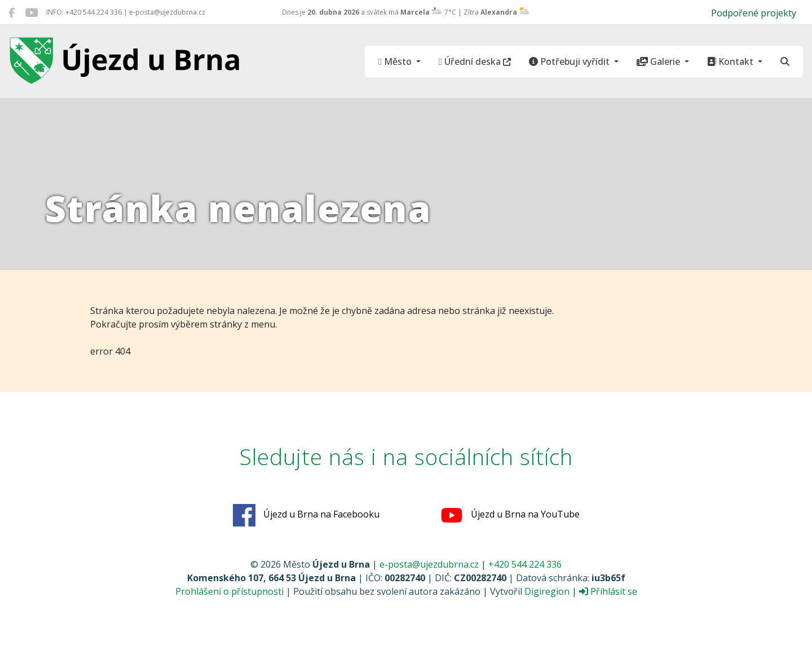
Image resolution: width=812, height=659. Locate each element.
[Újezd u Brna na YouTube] (31, 12)
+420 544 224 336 (525, 564)
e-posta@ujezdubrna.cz (429, 564)
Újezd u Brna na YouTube (510, 515)
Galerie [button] (659, 61)
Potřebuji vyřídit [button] (570, 61)
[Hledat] (785, 61)
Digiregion (547, 591)
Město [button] (396, 61)
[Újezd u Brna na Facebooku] (12, 12)
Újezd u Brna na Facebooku (306, 515)
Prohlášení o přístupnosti (230, 591)
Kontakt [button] (731, 61)
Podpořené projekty (754, 13)
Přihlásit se (608, 591)
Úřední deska (475, 61)
